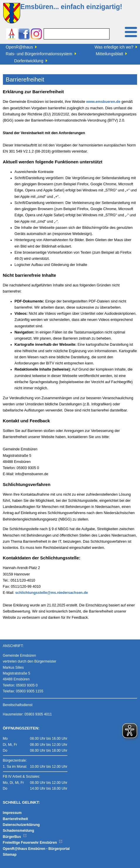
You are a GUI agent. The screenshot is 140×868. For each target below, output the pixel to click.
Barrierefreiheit (16, 819)
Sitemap (10, 855)
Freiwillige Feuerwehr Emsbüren (33, 843)
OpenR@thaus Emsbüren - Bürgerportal (36, 849)
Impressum (12, 813)
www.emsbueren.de (103, 102)
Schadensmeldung (19, 831)
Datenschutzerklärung (21, 825)
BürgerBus (15, 837)
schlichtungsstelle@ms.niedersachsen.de (52, 593)
